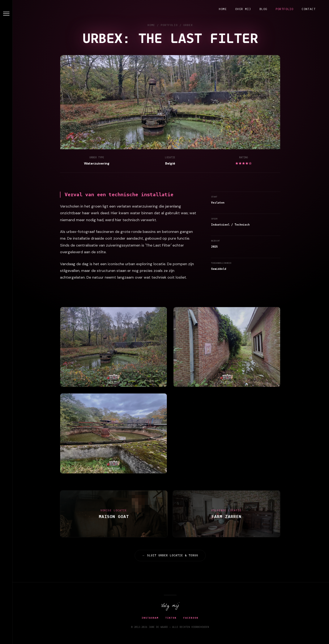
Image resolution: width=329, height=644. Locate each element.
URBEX (189, 25)
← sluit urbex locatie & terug (171, 555)
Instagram (151, 618)
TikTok (172, 618)
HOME (152, 25)
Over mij (243, 9)
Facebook (192, 618)
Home (223, 9)
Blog (263, 9)
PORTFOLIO (170, 25)
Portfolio (285, 9)
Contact (309, 9)
